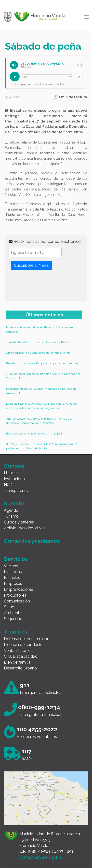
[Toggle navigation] (87, 17)
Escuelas (12, 578)
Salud (9, 607)
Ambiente (13, 613)
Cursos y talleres (19, 522)
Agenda (11, 510)
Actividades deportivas (25, 528)
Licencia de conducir (23, 645)
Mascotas (13, 572)
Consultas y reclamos (32, 541)
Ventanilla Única (18, 651)
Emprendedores (19, 589)
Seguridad (13, 619)
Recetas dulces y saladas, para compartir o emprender (42, 363)
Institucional (15, 479)
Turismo (11, 516)
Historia (11, 473)
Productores (15, 595)
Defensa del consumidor (26, 639)
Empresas (13, 584)
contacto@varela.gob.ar (41, 857)
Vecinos (11, 566)
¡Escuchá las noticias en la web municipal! (34, 434)
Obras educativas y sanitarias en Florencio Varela (38, 353)
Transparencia (17, 491)
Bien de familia (17, 662)
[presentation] (46, 288)
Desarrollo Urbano (20, 668)
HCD (8, 485)
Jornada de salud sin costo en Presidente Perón (37, 342)
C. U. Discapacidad (21, 656)
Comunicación (17, 601)
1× (79, 77)
